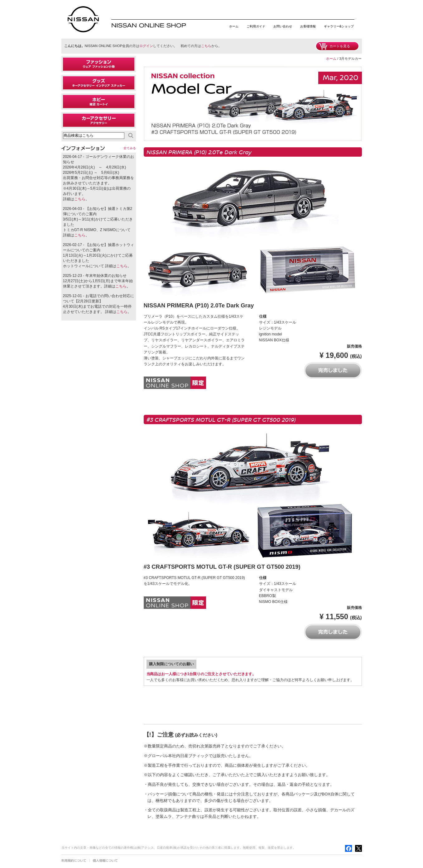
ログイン (146, 46)
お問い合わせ (283, 26)
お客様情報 (308, 26)
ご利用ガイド (256, 26)
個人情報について (105, 861)
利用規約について (74, 861)
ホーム (234, 26)
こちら (206, 46)
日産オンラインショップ (83, 19)
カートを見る (340, 46)
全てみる (130, 148)
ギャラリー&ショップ (339, 26)
